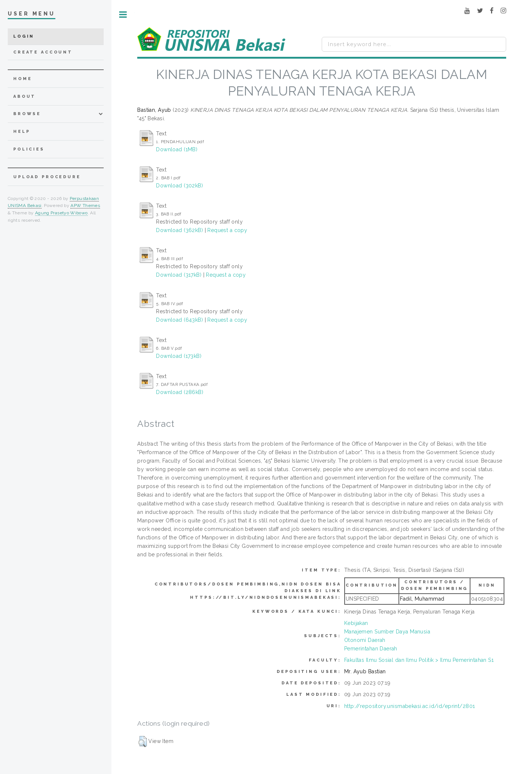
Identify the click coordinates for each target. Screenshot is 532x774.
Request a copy (227, 230)
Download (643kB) (179, 320)
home (23, 79)
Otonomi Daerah (365, 640)
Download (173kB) (179, 356)
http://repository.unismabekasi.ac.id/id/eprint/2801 (410, 706)
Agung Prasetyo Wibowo (61, 213)
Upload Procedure (47, 177)
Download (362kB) (179, 230)
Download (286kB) (180, 392)
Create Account (43, 52)
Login (24, 36)
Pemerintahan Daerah (371, 649)
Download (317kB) (179, 275)
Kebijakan (356, 623)
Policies (29, 149)
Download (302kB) (179, 186)
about (25, 96)
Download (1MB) (177, 149)
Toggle (123, 15)
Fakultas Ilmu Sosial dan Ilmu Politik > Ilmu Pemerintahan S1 (419, 660)
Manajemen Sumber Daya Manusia (387, 632)
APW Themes (85, 205)
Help (22, 132)
